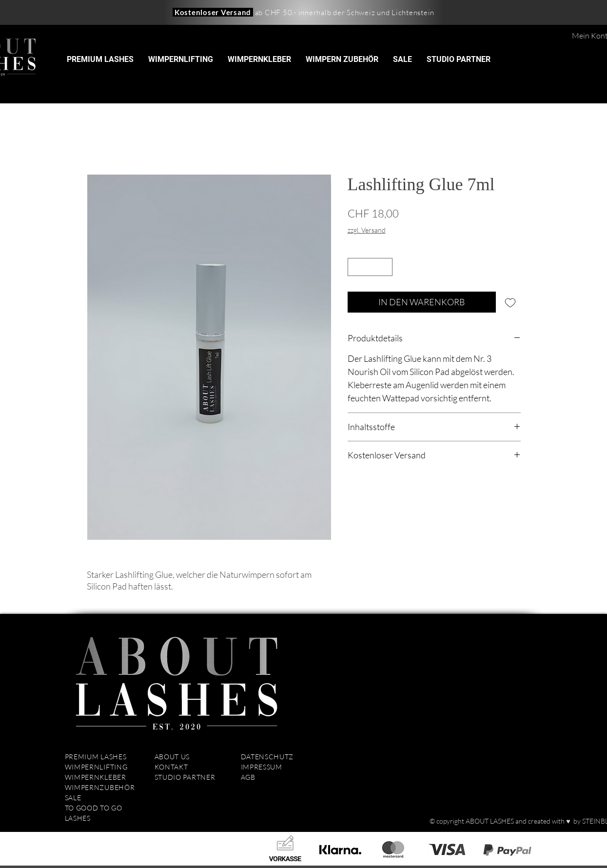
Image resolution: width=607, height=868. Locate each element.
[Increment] (385, 267)
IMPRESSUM (263, 767)
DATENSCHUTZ (267, 757)
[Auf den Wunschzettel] (510, 302)
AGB (248, 777)
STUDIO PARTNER (185, 777)
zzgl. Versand (367, 230)
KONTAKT (171, 767)
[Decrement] (355, 267)
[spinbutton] (370, 267)
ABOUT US (172, 757)
